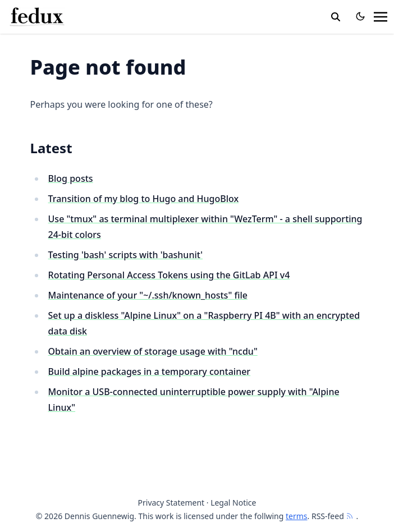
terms (297, 516)
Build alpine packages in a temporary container (150, 372)
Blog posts (71, 178)
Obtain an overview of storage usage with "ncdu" (153, 351)
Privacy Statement (171, 503)
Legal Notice (233, 503)
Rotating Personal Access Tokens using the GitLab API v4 (169, 275)
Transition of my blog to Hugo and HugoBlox (144, 199)
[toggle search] (336, 17)
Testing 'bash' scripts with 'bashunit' (125, 255)
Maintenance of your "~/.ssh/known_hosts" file (148, 295)
